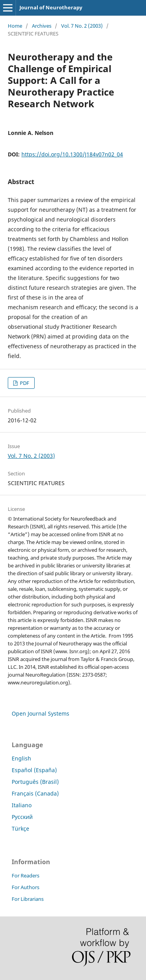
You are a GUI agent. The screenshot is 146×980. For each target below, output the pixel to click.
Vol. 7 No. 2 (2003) (82, 26)
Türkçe (20, 828)
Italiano (22, 805)
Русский (22, 817)
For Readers (26, 875)
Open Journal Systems (40, 713)
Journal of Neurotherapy (51, 7)
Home (15, 26)
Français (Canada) (35, 793)
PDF (24, 383)
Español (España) (34, 770)
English (21, 758)
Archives (42, 26)
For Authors (26, 887)
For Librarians (28, 899)
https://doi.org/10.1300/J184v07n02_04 (72, 154)
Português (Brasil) (35, 782)
